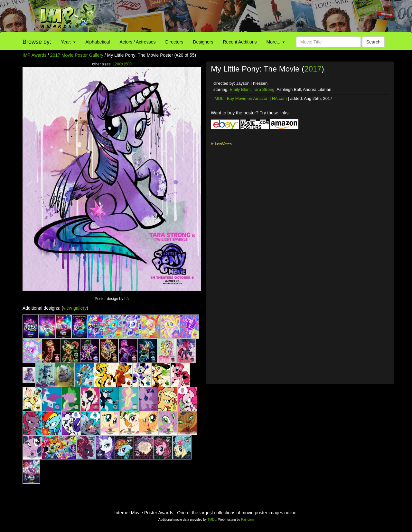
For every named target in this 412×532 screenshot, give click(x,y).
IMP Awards (34, 55)
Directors (174, 42)
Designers (203, 42)
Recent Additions (240, 42)
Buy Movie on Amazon (248, 98)
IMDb (218, 98)
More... (276, 42)
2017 (313, 69)
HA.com (279, 98)
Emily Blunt (240, 89)
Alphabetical (98, 42)
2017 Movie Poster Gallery (77, 55)
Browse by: (37, 42)
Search (373, 42)
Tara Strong (264, 89)
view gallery (75, 308)
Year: (68, 42)
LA (127, 299)
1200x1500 (122, 64)
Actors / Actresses (137, 42)
